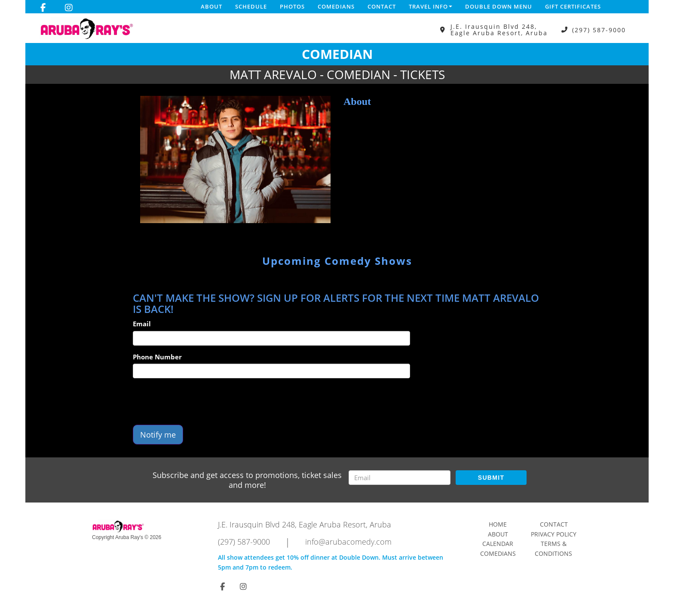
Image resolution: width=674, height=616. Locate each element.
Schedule (251, 6)
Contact (382, 6)
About (211, 6)
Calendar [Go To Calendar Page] (498, 544)
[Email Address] (400, 478)
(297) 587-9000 (599, 30)
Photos (292, 6)
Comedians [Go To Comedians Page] (498, 553)
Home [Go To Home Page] (498, 524)
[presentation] (198, 401)
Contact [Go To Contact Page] (554, 524)
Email (142, 324)
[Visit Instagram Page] (69, 8)
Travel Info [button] (430, 6)
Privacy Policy (554, 534)
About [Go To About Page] (498, 534)
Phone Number (157, 357)
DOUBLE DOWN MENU (499, 6)
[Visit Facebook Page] (43, 8)
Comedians (336, 6)
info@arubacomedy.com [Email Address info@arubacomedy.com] (348, 542)
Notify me (158, 435)
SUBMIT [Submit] (491, 478)
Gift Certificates (573, 6)
